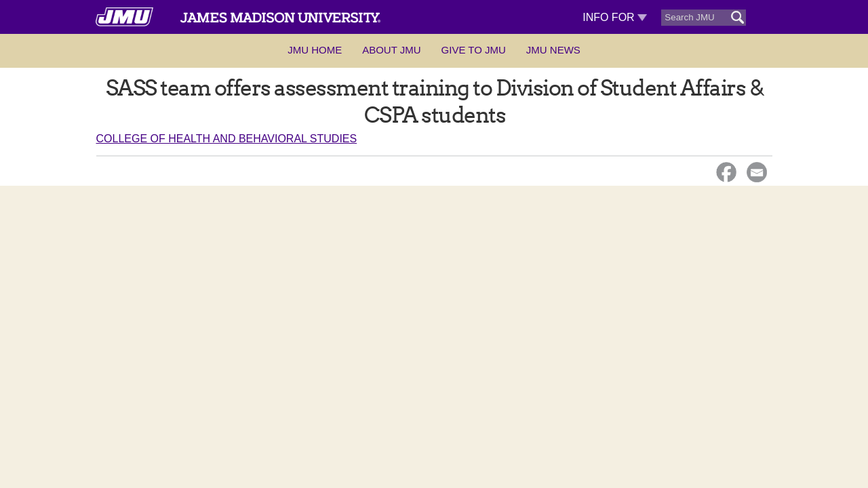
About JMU (391, 50)
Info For (615, 17)
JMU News (553, 50)
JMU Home (315, 50)
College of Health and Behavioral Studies (227, 139)
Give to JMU (474, 50)
